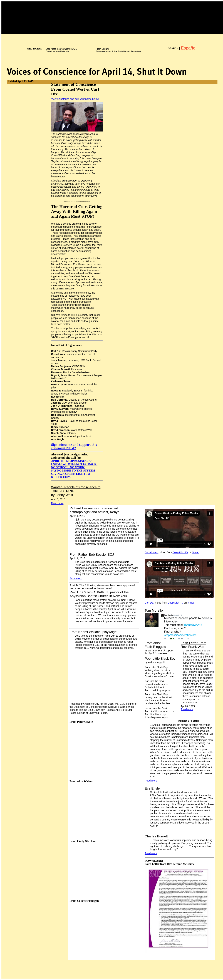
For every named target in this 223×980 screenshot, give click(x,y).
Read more (57, 503)
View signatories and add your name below (75, 99)
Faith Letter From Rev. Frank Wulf (193, 645)
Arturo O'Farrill (189, 721)
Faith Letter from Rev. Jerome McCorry (169, 864)
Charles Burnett (156, 836)
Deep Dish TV (180, 552)
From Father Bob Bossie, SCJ (92, 554)
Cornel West (152, 552)
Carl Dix (149, 603)
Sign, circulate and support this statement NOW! (74, 446)
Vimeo (196, 552)
